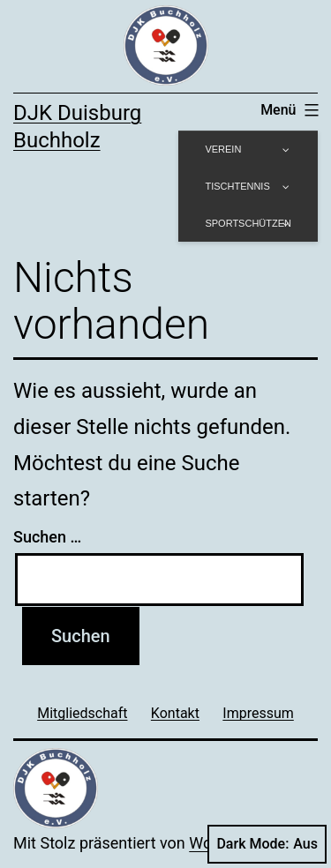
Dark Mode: (267, 844)
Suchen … (47, 537)
